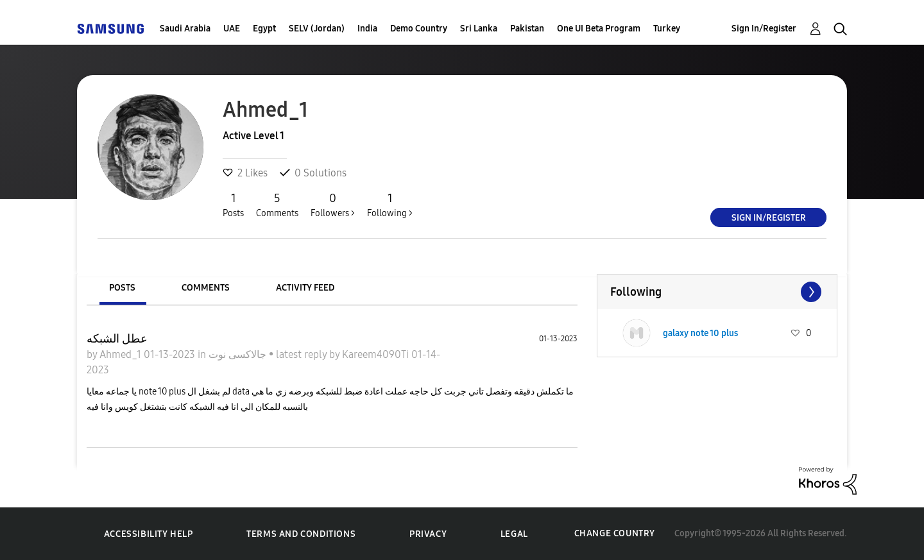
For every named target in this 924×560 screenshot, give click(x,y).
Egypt (264, 29)
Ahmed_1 (122, 354)
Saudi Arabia (185, 29)
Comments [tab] (206, 288)
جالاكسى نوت (239, 354)
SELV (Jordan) (317, 29)
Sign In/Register (764, 29)
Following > (390, 205)
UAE (232, 29)
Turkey (667, 29)
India (367, 29)
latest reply (303, 354)
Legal (514, 534)
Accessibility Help (149, 534)
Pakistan (527, 29)
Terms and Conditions (301, 534)
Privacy (428, 534)
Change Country (615, 533)
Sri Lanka (479, 29)
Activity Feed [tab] (305, 288)
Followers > (333, 205)
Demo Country (419, 29)
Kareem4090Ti (377, 354)
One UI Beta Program (599, 29)
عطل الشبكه (117, 339)
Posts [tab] (122, 288)
